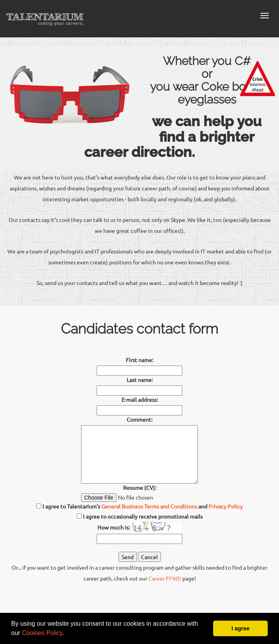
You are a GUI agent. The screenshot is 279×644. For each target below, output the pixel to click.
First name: (139, 360)
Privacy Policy (226, 506)
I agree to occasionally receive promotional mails (143, 516)
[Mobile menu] (265, 16)
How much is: (114, 527)
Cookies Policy (42, 633)
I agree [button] (240, 628)
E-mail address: (140, 399)
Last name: (140, 380)
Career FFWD (165, 578)
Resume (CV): (140, 487)
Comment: (139, 419)
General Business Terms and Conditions (149, 506)
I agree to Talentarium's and (139, 506)
